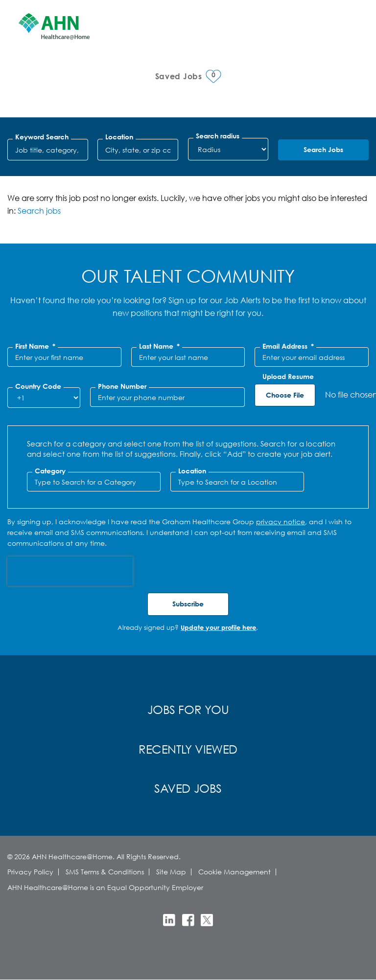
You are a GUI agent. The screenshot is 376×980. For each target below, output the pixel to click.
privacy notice (281, 522)
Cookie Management (235, 872)
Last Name (159, 346)
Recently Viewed (188, 749)
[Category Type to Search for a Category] (94, 482)
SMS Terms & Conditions (105, 872)
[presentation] (70, 571)
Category (50, 471)
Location (119, 137)
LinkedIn (169, 920)
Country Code (38, 386)
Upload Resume (288, 377)
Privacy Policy (30, 872)
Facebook (188, 920)
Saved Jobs (188, 788)
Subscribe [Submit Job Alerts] (188, 604)
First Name (35, 346)
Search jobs (39, 211)
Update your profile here (218, 627)
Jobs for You (188, 709)
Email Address (288, 346)
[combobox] (138, 150)
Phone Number (122, 386)
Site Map (171, 872)
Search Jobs (323, 149)
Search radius (218, 136)
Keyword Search (42, 137)
